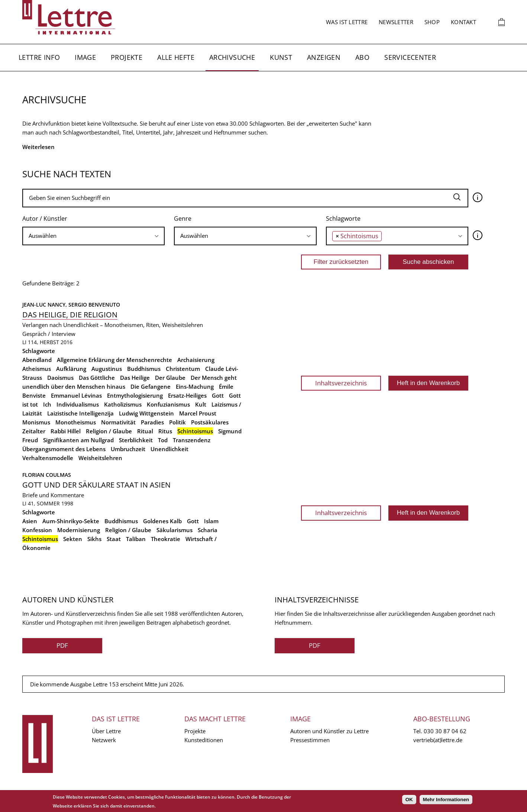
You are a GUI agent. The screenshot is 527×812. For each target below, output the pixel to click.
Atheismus (37, 369)
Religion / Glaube (109, 431)
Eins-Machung (195, 386)
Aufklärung (71, 369)
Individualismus (78, 404)
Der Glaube (170, 378)
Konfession (37, 530)
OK (409, 800)
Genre (183, 219)
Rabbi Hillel (66, 431)
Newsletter (396, 22)
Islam (211, 521)
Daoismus (60, 378)
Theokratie (166, 539)
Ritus (165, 431)
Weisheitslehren (100, 458)
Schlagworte (343, 219)
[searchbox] (93, 236)
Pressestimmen (310, 740)
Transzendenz (192, 440)
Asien (30, 521)
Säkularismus (174, 530)
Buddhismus (144, 369)
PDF (62, 645)
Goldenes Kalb (162, 521)
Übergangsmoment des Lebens (64, 449)
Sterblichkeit (136, 440)
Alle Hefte (176, 57)
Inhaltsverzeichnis (341, 383)
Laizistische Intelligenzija (80, 413)
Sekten (73, 539)
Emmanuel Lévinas (76, 395)
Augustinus (107, 369)
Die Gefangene (151, 386)
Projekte (127, 57)
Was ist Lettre (347, 22)
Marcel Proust (198, 413)
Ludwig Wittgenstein (146, 413)
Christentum (183, 369)
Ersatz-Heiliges (187, 395)
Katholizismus (123, 404)
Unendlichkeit (169, 449)
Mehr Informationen (446, 800)
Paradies (152, 422)
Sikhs (94, 539)
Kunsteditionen (204, 740)
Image (85, 57)
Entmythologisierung (135, 395)
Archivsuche (232, 57)
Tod (163, 440)
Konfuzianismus (168, 404)
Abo (362, 57)
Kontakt (463, 22)
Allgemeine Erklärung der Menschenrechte (114, 360)
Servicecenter (410, 57)
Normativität (118, 422)
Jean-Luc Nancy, (45, 305)
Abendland (37, 360)
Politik (177, 422)
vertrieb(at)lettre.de (438, 740)
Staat (114, 539)
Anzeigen (324, 57)
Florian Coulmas (47, 475)
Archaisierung (196, 360)
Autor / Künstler (45, 219)
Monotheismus (76, 422)
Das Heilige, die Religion (70, 315)
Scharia (208, 530)
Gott (218, 395)
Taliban (136, 539)
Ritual (145, 431)
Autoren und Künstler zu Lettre (329, 731)
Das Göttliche (97, 378)
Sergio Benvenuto (94, 305)
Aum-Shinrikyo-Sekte (71, 521)
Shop (432, 22)
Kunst (281, 57)
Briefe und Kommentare (53, 495)
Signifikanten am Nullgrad (78, 440)
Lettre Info (39, 57)
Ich (47, 404)
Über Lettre (106, 731)
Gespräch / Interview (49, 334)
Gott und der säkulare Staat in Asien (96, 485)
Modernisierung (79, 530)
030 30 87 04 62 (445, 731)
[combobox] (93, 236)
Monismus (36, 422)
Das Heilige (135, 378)
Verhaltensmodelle (48, 458)
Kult (201, 404)
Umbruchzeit (128, 449)
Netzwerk (104, 740)
